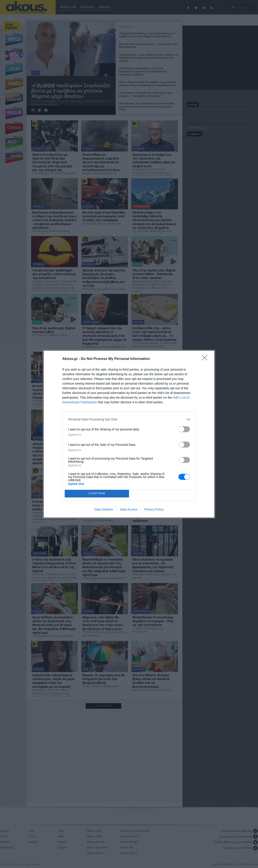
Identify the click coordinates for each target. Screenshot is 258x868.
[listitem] (129, 419)
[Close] (206, 359)
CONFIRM (97, 494)
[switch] (184, 429)
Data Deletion (104, 509)
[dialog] (129, 434)
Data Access (129, 509)
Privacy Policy (154, 509)
